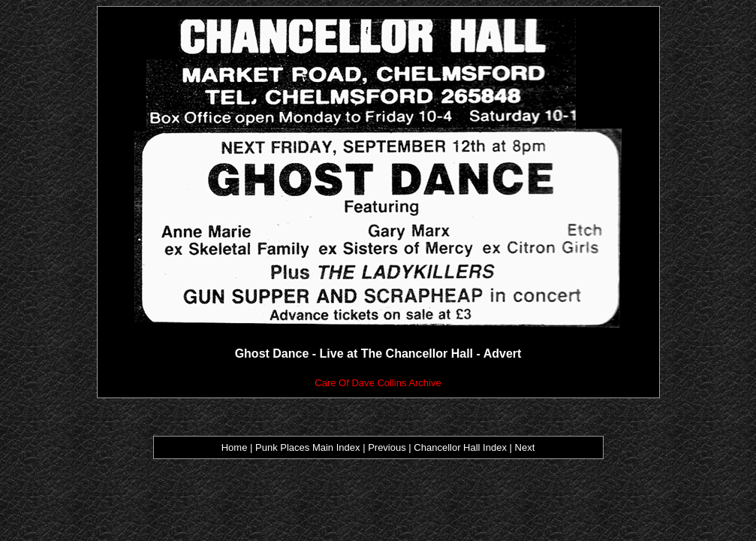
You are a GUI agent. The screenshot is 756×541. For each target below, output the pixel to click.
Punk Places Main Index (307, 447)
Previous (388, 447)
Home (235, 447)
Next (525, 447)
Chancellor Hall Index (460, 447)
